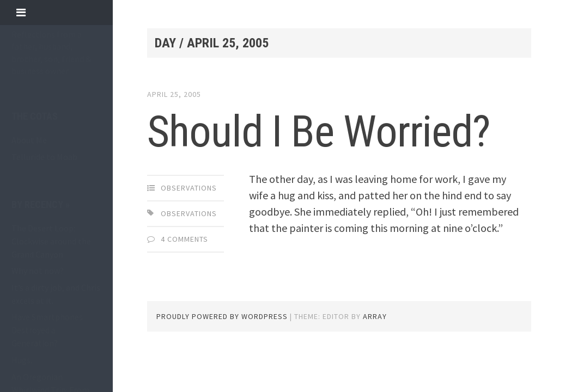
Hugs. (22, 360)
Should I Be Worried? (318, 132)
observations (189, 188)
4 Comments (184, 239)
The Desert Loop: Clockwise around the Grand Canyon (51, 241)
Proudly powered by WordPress (222, 316)
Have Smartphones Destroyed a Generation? (47, 330)
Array (375, 316)
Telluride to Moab (44, 157)
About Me (29, 140)
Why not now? (38, 271)
